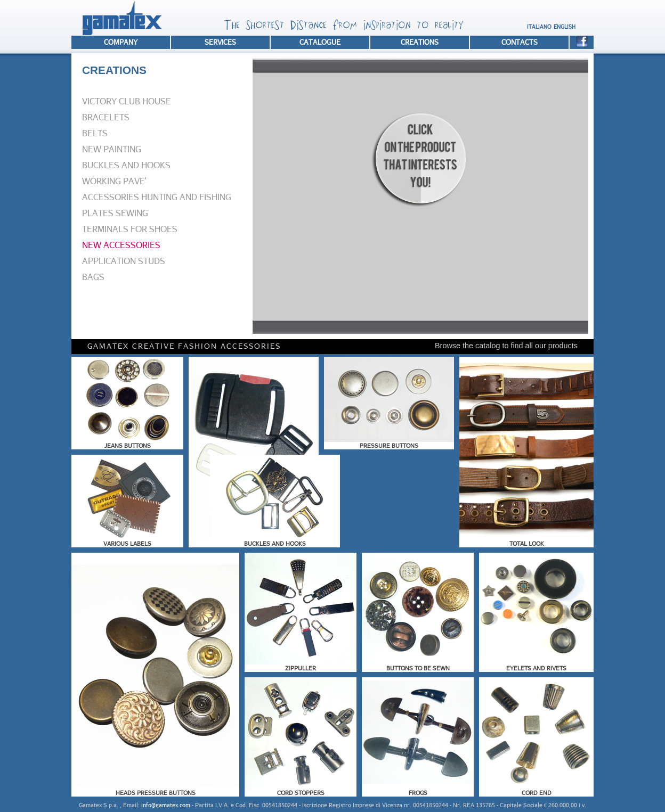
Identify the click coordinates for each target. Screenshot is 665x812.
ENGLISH (565, 27)
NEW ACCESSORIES (121, 245)
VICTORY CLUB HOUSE (127, 101)
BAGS (93, 277)
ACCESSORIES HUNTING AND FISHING (157, 197)
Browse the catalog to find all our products (506, 346)
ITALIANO (539, 27)
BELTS (95, 133)
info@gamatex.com (166, 805)
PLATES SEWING (115, 213)
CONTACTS (520, 42)
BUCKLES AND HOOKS (126, 165)
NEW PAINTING (112, 149)
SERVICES (220, 42)
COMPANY (121, 42)
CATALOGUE (320, 42)
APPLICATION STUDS (124, 261)
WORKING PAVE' (114, 181)
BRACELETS (106, 117)
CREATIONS (420, 42)
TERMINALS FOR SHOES (130, 229)
